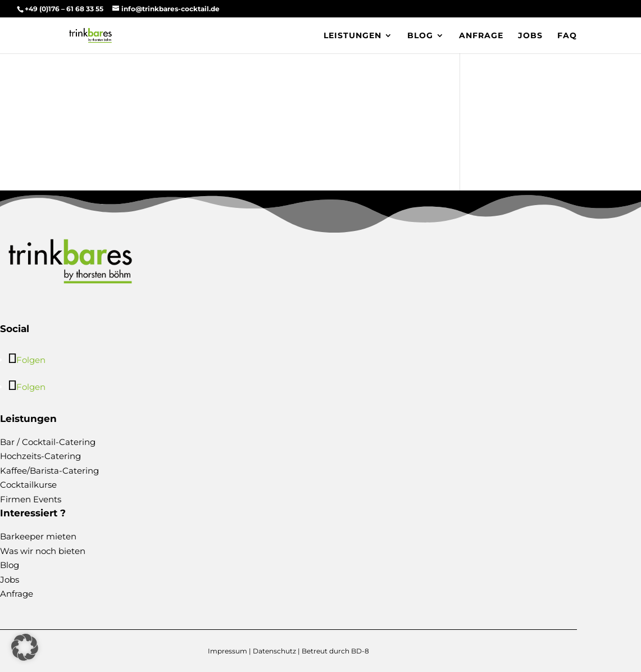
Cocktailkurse (28, 485)
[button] (25, 647)
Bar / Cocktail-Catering (48, 442)
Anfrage (481, 36)
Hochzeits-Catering (40, 456)
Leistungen (353, 36)
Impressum (228, 651)
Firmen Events (31, 499)
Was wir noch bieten (43, 551)
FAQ (567, 36)
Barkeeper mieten (38, 536)
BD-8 (360, 651)
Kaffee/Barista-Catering (49, 471)
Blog (420, 36)
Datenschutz (274, 651)
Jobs (530, 36)
